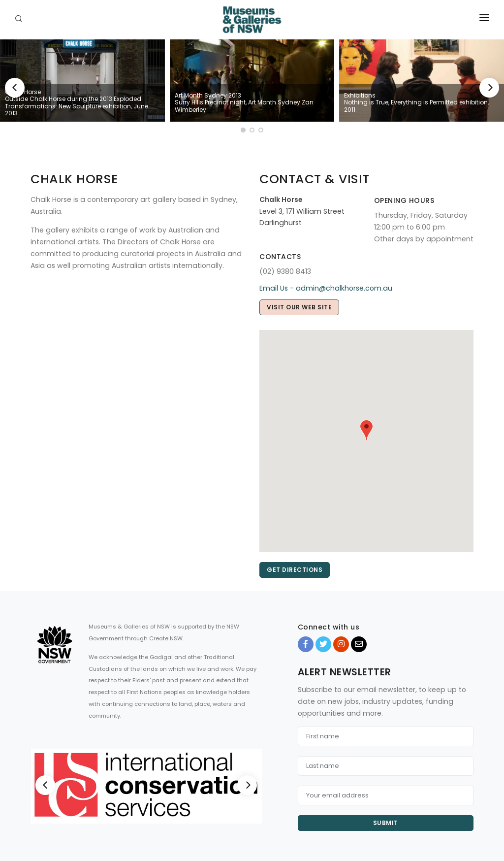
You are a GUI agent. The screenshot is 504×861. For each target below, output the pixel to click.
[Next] (489, 88)
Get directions (295, 570)
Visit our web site (299, 307)
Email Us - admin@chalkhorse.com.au (326, 288)
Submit (386, 823)
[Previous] (15, 88)
